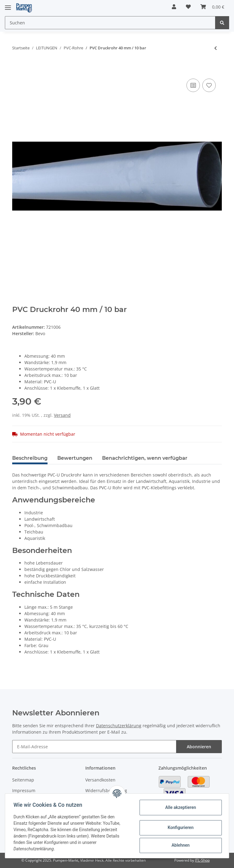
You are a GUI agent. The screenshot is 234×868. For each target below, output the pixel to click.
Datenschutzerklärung (119, 726)
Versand (62, 415)
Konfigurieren (179, 827)
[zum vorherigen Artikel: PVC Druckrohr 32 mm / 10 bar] (216, 48)
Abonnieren (199, 747)
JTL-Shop (202, 860)
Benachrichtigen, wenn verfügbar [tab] (145, 458)
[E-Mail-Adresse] (94, 747)
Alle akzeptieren (179, 807)
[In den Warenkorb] (17, 68)
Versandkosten (100, 780)
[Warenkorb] (212, 7)
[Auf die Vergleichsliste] (193, 85)
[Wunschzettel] (188, 7)
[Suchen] (110, 23)
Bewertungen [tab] (75, 458)
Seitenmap (23, 780)
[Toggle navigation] (8, 5)
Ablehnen (179, 845)
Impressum (24, 790)
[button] (174, 7)
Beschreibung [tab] (30, 458)
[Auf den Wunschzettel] (209, 85)
